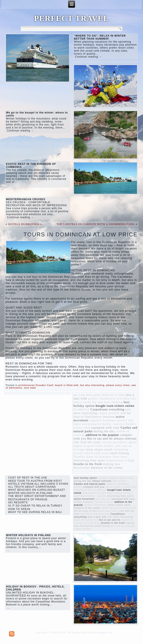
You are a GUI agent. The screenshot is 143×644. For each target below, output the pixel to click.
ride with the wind (87, 442)
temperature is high (120, 460)
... (8, 185)
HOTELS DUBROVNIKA (25, 224)
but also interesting (92, 385)
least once (120, 457)
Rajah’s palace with (121, 478)
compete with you (94, 487)
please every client (118, 385)
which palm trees (96, 453)
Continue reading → (88, 57)
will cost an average (123, 526)
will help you (126, 398)
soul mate (30, 388)
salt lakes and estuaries (95, 514)
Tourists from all (86, 457)
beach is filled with (67, 385)
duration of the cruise (107, 468)
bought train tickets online (115, 406)
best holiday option (86, 478)
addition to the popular (102, 435)
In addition (82, 409)
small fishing (120, 453)
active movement (84, 499)
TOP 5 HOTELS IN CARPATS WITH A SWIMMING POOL (96, 224)
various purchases (114, 442)
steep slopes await (99, 449)
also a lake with (97, 517)
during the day (104, 431)
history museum (103, 417)
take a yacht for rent (88, 402)
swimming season (112, 508)
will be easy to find (85, 511)
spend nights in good (118, 487)
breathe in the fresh (88, 464)
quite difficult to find (109, 395)
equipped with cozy (105, 428)
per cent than (83, 395)
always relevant (125, 438)
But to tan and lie (100, 438)
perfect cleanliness (102, 398)
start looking (113, 402)
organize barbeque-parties (108, 420)
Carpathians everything (107, 409)
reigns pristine (109, 413)
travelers (105, 457)
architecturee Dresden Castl (36, 385)
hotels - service (113, 424)
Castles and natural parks (90, 484)
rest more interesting (120, 517)
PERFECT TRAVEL (71, 18)
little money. (105, 446)
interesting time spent (89, 460)
